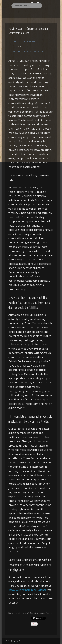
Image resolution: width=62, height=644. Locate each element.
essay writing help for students (27, 590)
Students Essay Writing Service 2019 (28, 52)
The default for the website (24, 41)
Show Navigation (49, 28)
